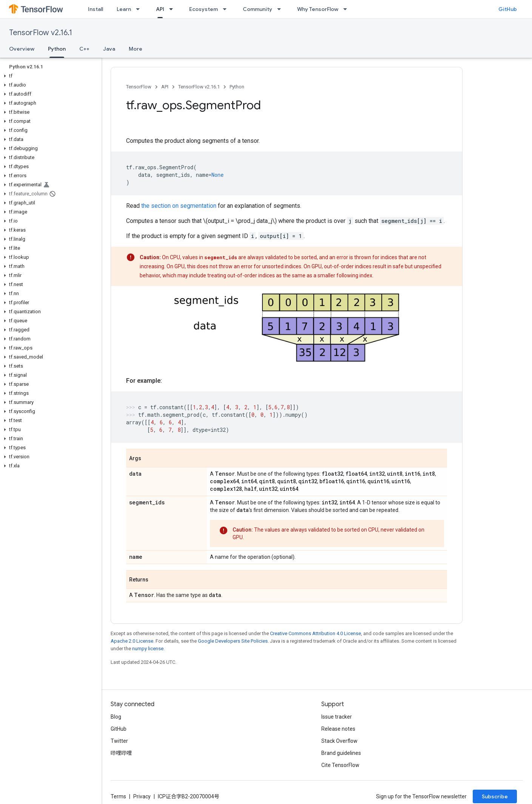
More (136, 49)
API (165, 87)
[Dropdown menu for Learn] (140, 9)
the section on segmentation (179, 206)
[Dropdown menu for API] (173, 9)
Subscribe (495, 796)
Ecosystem (204, 9)
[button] (49, 76)
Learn (124, 9)
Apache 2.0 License (132, 641)
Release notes (338, 729)
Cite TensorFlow (340, 765)
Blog (116, 717)
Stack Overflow (339, 741)
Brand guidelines (341, 753)
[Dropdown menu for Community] (281, 9)
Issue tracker (337, 717)
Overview (22, 49)
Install (96, 9)
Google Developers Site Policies (233, 641)
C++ (84, 49)
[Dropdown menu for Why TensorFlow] (347, 9)
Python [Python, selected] (57, 49)
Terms (118, 796)
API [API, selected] (160, 9)
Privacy (142, 796)
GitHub (508, 9)
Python (237, 87)
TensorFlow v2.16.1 (41, 33)
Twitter (119, 741)
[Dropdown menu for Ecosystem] (227, 9)
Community (258, 9)
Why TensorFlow (318, 9)
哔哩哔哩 (121, 753)
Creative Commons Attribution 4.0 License (315, 633)
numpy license (148, 649)
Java (109, 49)
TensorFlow (139, 87)
